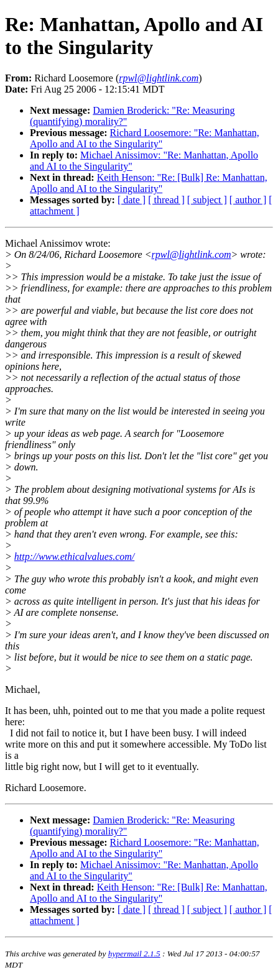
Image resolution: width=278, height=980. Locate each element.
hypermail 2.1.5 (134, 954)
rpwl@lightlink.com (192, 254)
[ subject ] (207, 200)
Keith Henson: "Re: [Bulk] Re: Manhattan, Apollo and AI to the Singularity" (149, 183)
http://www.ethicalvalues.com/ (74, 556)
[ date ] (132, 200)
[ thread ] (166, 200)
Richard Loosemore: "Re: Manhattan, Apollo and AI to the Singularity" (145, 138)
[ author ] (248, 200)
